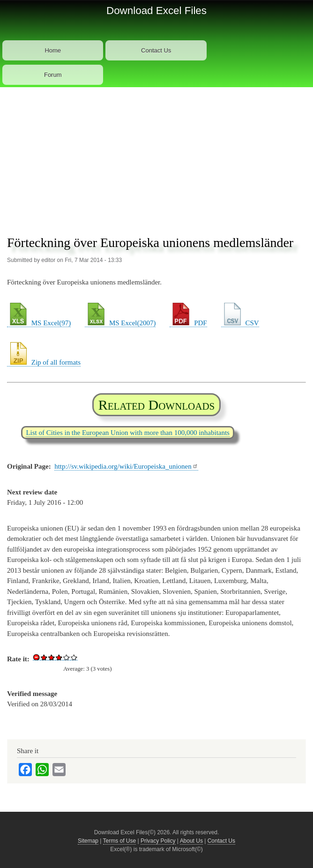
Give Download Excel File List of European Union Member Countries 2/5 (52, 657)
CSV (240, 323)
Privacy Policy (158, 841)
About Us (191, 841)
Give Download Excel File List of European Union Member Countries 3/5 (59, 657)
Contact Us (156, 50)
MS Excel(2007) (120, 323)
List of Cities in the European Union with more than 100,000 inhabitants (127, 433)
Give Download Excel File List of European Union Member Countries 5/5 (74, 657)
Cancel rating (37, 657)
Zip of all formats (44, 362)
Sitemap (88, 841)
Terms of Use (120, 841)
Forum (53, 75)
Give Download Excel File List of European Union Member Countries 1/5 (44, 657)
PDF (188, 323)
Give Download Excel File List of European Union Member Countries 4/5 (67, 657)
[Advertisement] (156, 157)
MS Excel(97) (39, 323)
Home (53, 50)
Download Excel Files (156, 11)
